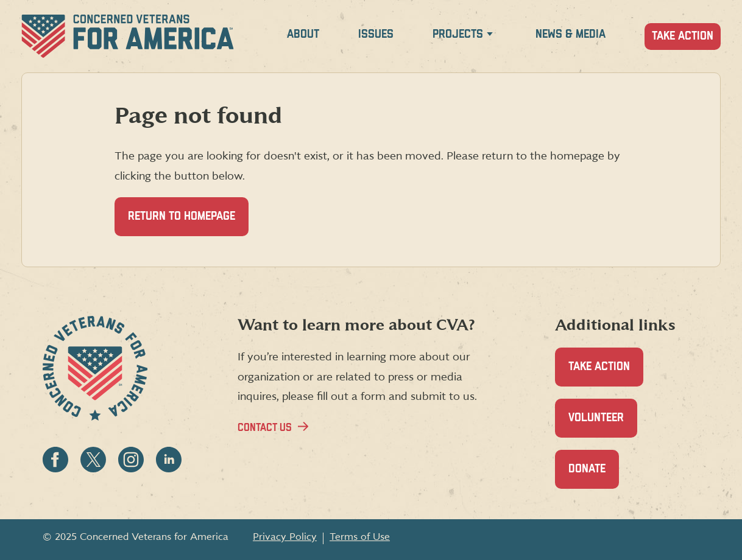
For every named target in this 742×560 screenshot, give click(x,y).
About (303, 34)
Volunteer (603, 425)
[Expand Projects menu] (490, 36)
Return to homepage (182, 216)
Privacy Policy (285, 537)
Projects (458, 34)
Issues (376, 34)
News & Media (571, 34)
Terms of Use (360, 537)
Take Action (683, 36)
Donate (594, 476)
